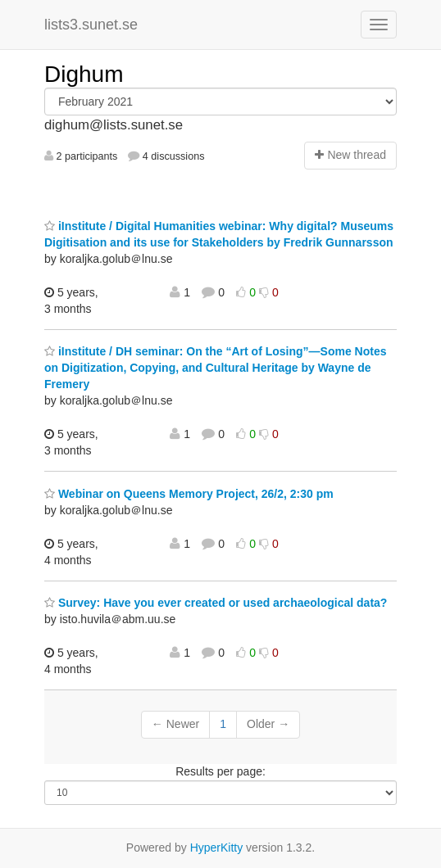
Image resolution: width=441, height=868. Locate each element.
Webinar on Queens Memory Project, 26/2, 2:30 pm (189, 494)
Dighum (84, 74)
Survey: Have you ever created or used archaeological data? (216, 603)
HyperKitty (217, 848)
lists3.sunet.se (91, 25)
